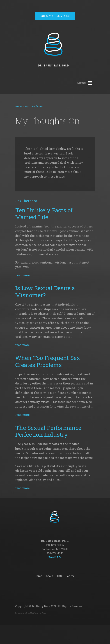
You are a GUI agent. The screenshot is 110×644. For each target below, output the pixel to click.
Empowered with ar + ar (31, 613)
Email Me (55, 557)
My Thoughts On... (35, 106)
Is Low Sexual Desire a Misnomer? (45, 291)
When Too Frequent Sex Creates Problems (48, 361)
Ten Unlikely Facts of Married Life (44, 213)
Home (19, 106)
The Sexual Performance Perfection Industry (48, 431)
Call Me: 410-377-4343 (55, 16)
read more (22, 275)
